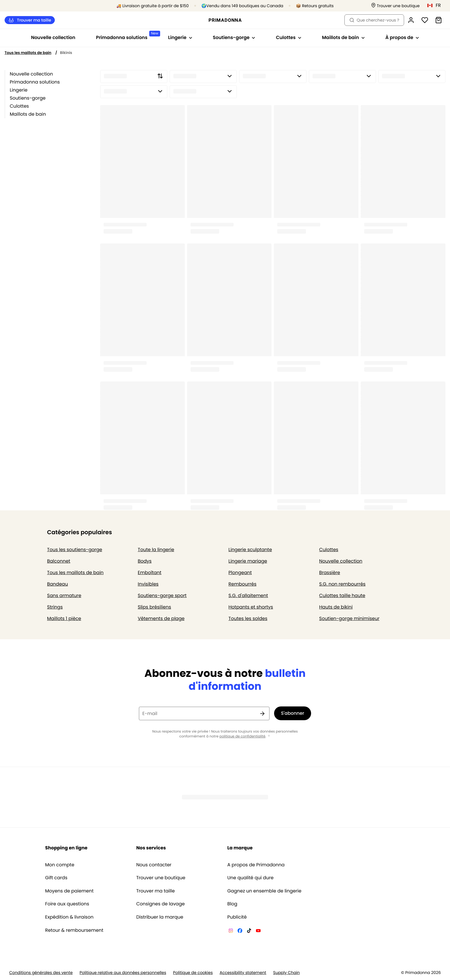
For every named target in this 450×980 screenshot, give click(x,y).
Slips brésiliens (154, 607)
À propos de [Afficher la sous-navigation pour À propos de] (402, 37)
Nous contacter (154, 865)
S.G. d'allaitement (248, 595)
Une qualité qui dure (250, 878)
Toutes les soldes (248, 618)
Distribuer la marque (160, 917)
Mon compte (60, 865)
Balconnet (59, 561)
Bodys (145, 561)
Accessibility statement (243, 973)
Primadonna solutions (35, 82)
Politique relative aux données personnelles (123, 973)
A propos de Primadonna (256, 865)
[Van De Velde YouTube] (258, 931)
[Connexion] (411, 20)
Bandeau (58, 584)
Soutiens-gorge (28, 98)
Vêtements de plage (161, 618)
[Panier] (439, 20)
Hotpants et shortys (251, 607)
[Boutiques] (395, 6)
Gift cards (56, 878)
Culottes (19, 106)
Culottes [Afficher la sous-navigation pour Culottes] (289, 37)
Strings (55, 607)
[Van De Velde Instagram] (231, 931)
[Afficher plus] (269, 736)
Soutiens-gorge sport (162, 595)
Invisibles (148, 584)
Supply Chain (287, 973)
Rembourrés (243, 584)
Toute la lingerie (156, 550)
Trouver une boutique (161, 878)
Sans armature (64, 595)
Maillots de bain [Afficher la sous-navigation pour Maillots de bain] (343, 37)
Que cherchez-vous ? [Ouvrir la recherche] (374, 20)
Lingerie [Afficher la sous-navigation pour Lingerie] (180, 37)
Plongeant (240, 573)
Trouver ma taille (30, 20)
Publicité (237, 917)
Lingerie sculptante (250, 550)
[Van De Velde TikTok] (249, 931)
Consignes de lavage (161, 904)
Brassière (330, 573)
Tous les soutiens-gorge (75, 550)
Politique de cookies (193, 973)
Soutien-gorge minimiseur (349, 618)
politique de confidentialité (243, 736)
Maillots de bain (28, 114)
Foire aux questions (67, 904)
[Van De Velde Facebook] (240, 931)
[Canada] (436, 5)
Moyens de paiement (69, 891)
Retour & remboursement (74, 930)
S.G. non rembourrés (342, 584)
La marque (240, 848)
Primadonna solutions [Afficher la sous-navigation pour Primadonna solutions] (127, 36)
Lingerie (19, 90)
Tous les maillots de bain (28, 53)
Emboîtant (150, 573)
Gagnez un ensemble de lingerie (264, 891)
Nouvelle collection (53, 37)
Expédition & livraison (69, 917)
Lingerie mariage (248, 561)
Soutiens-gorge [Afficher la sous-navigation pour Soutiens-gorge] (234, 37)
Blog (232, 904)
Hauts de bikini (336, 607)
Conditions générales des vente (41, 973)
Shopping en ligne (66, 848)
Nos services (151, 848)
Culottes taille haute (342, 595)
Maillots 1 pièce (64, 618)
